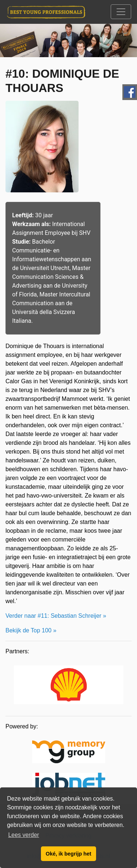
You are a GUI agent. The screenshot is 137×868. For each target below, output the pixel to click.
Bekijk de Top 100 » (31, 630)
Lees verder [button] (24, 835)
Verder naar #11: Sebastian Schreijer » (56, 616)
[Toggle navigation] (121, 12)
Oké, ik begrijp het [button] (68, 854)
